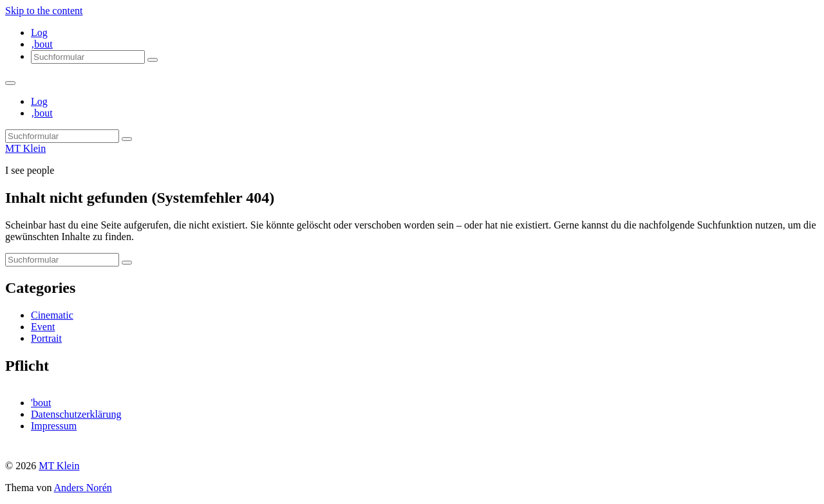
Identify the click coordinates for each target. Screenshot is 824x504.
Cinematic (52, 315)
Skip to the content (44, 11)
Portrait (46, 338)
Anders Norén (83, 488)
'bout (41, 403)
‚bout (42, 44)
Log (39, 33)
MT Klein (25, 148)
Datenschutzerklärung (76, 414)
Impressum (54, 426)
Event (43, 327)
